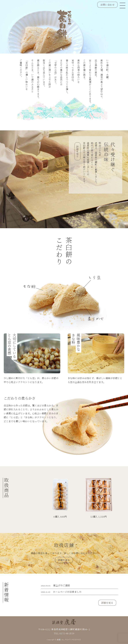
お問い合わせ (107, 5)
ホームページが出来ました (61, 592)
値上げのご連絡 (55, 585)
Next (121, 28)
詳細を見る (77, 151)
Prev (7, 28)
